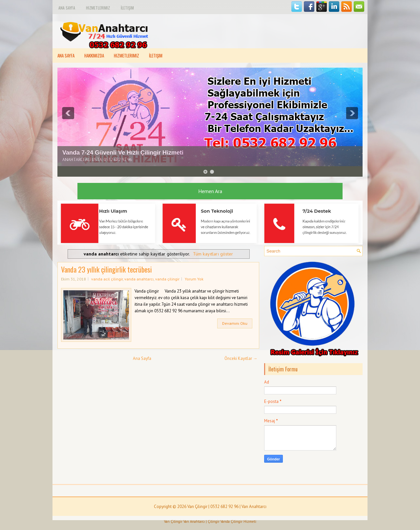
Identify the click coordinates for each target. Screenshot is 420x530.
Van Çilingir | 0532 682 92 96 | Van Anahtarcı (227, 507)
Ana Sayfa (67, 8)
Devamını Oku (235, 323)
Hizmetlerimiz (98, 8)
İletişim (127, 8)
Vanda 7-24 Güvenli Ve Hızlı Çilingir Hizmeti (123, 153)
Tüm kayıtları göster (213, 254)
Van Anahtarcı (194, 521)
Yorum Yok (194, 279)
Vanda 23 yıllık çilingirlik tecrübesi (106, 269)
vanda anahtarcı (139, 279)
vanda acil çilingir (107, 279)
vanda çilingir (167, 279)
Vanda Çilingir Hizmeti (238, 521)
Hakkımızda (94, 55)
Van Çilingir (173, 521)
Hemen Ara (210, 191)
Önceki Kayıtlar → (241, 358)
